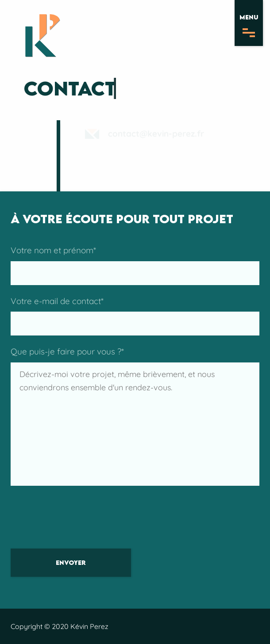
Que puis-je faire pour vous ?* (135, 416)
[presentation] (78, 521)
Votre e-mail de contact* (135, 316)
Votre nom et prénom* (135, 265)
